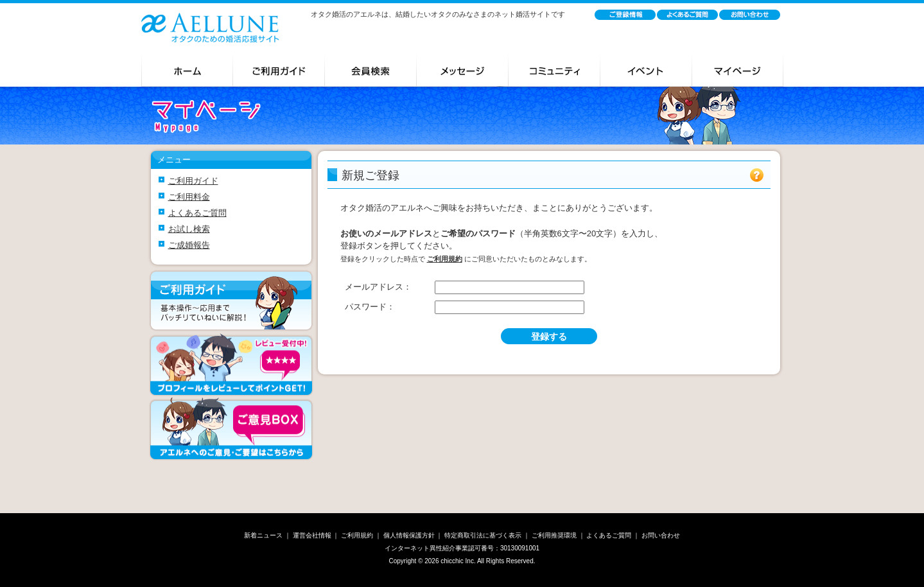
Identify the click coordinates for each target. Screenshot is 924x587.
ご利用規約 (357, 535)
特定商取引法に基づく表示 (483, 535)
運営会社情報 (312, 535)
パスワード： (370, 307)
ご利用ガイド (193, 181)
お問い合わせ (661, 535)
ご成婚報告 (189, 245)
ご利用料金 (189, 197)
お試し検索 (189, 229)
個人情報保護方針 (409, 535)
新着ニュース (263, 535)
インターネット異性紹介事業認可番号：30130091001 (462, 548)
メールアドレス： (378, 287)
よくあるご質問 (197, 213)
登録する (549, 337)
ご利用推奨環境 (554, 535)
